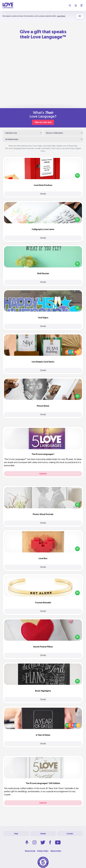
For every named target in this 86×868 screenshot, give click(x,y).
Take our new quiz (43, 122)
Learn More (61, 16)
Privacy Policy (43, 851)
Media (43, 834)
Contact (70, 834)
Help (16, 834)
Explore (43, 474)
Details (43, 194)
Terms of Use (30, 851)
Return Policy (56, 851)
